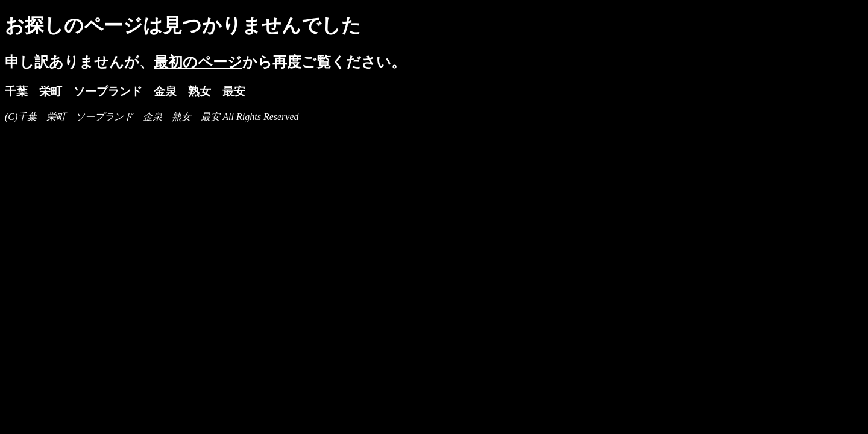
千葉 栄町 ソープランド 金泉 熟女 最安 (119, 117)
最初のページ (198, 62)
